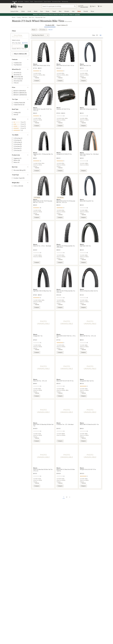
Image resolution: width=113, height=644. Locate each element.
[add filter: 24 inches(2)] (15, 73)
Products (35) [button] (50, 25)
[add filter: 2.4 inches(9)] (15, 144)
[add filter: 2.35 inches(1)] (16, 142)
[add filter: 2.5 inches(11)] (15, 146)
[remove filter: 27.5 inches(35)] (16, 77)
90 (101, 35)
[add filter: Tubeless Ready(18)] (17, 103)
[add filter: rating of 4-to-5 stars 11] (19, 124)
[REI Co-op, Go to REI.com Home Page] (13, 6)
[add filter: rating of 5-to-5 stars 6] (19, 122)
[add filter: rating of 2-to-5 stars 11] (19, 128)
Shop (20, 6)
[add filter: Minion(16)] (14, 160)
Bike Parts (25, 17)
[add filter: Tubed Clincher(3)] (17, 105)
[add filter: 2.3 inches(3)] (15, 140)
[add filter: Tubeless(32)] (15, 63)
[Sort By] (40, 35)
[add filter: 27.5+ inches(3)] (16, 79)
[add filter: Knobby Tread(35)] (17, 178)
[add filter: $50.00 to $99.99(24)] (18, 93)
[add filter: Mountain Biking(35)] (17, 170)
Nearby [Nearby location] (25, 43)
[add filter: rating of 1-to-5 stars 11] (19, 130)
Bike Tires (31, 17)
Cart (100, 6)
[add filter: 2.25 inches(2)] (16, 138)
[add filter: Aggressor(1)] (16, 158)
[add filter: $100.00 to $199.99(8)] (18, 95)
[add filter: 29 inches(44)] (15, 81)
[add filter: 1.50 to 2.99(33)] (16, 186)
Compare (37, 81)
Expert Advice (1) (62, 25)
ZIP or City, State (16, 43)
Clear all (50, 30)
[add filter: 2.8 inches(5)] (15, 150)
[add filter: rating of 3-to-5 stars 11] (19, 126)
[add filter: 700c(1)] (14, 83)
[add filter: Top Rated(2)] (16, 65)
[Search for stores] (26, 46)
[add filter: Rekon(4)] (14, 162)
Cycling (19, 17)
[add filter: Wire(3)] (14, 115)
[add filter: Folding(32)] (15, 112)
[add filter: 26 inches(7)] (15, 75)
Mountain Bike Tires (40, 17)
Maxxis (14, 17)
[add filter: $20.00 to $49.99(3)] (18, 91)
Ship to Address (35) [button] (19, 54)
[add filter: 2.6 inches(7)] (15, 148)
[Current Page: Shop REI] (15, 2)
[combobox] (59, 6)
